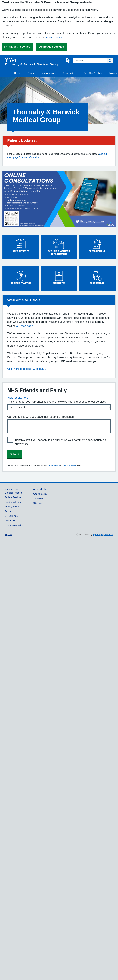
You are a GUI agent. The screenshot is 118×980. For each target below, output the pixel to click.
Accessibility (40, 489)
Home (17, 73)
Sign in (8, 534)
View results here (18, 398)
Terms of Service (70, 465)
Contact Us (10, 521)
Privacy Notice (12, 507)
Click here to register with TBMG (27, 369)
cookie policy (54, 37)
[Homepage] (35, 62)
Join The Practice (93, 73)
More (114, 73)
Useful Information (14, 525)
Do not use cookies (51, 47)
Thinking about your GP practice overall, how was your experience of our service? (57, 402)
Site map (38, 503)
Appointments (48, 73)
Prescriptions (70, 73)
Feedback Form (13, 502)
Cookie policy (40, 494)
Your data (38, 498)
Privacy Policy (54, 465)
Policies (9, 511)
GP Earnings (11, 516)
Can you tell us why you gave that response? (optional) (40, 417)
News (31, 73)
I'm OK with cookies (17, 47)
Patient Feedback (14, 497)
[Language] (68, 61)
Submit (14, 454)
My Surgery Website (103, 534)
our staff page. (25, 326)
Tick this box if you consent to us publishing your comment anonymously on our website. (60, 442)
